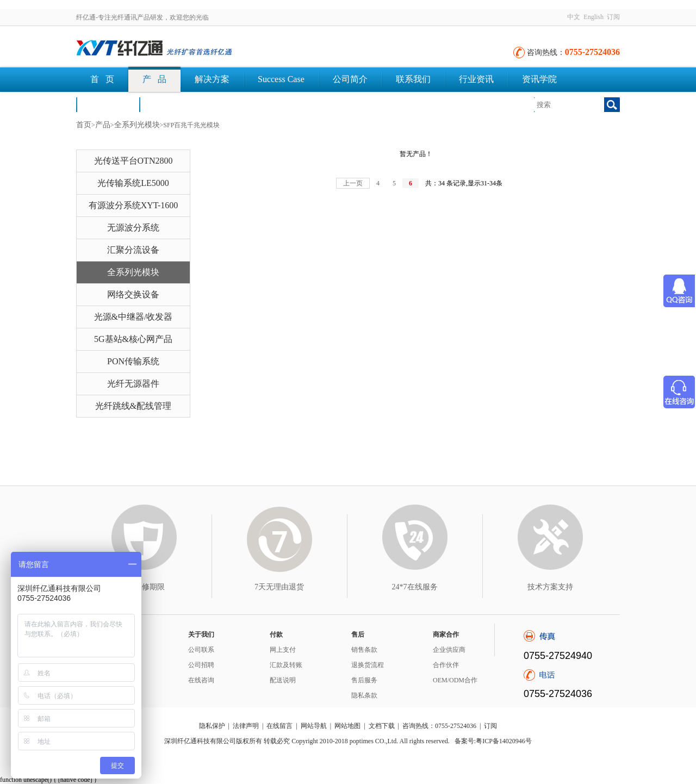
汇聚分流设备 (133, 250)
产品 (103, 125)
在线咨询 (201, 680)
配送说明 (283, 680)
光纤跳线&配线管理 (133, 406)
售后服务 (364, 680)
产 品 (154, 79)
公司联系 (201, 650)
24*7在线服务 (415, 587)
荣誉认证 (108, 104)
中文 (574, 17)
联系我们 (413, 79)
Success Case (281, 79)
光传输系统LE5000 (133, 183)
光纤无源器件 (133, 384)
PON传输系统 (133, 361)
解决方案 (212, 79)
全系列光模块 (137, 125)
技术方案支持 (550, 587)
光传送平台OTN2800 (133, 161)
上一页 (353, 183)
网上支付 (283, 650)
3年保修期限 (144, 587)
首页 (84, 125)
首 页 (102, 79)
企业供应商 (449, 650)
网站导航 (314, 726)
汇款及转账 (286, 665)
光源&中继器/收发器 (133, 317)
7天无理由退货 (279, 587)
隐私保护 (212, 726)
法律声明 (246, 726)
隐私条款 (364, 695)
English (594, 17)
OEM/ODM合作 (455, 680)
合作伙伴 (446, 665)
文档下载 (171, 104)
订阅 (613, 17)
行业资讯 (476, 79)
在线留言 (279, 726)
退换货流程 (368, 665)
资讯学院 (539, 79)
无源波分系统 (133, 228)
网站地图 (347, 726)
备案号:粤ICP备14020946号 (493, 741)
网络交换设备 (133, 294)
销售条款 (364, 650)
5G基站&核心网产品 (133, 339)
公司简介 (350, 79)
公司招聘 (201, 665)
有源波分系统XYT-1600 (133, 205)
